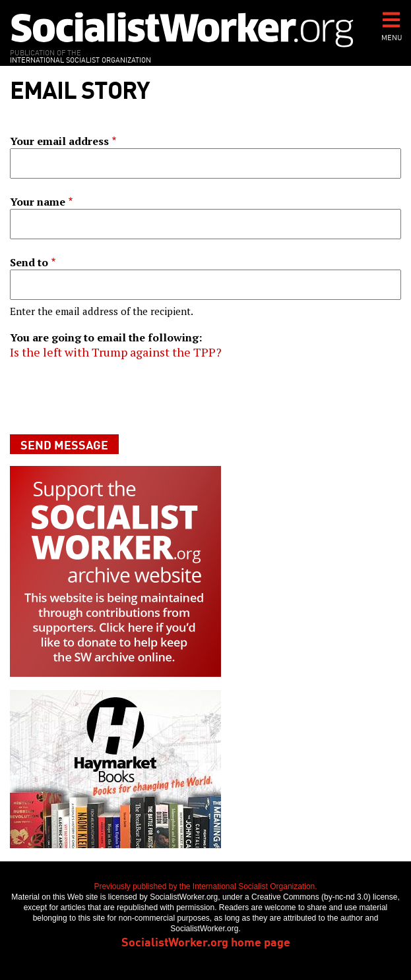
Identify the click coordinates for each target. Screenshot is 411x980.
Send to (29, 262)
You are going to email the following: (106, 337)
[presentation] (110, 397)
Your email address (59, 141)
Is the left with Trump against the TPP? (116, 352)
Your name (38, 202)
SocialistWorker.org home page (206, 941)
